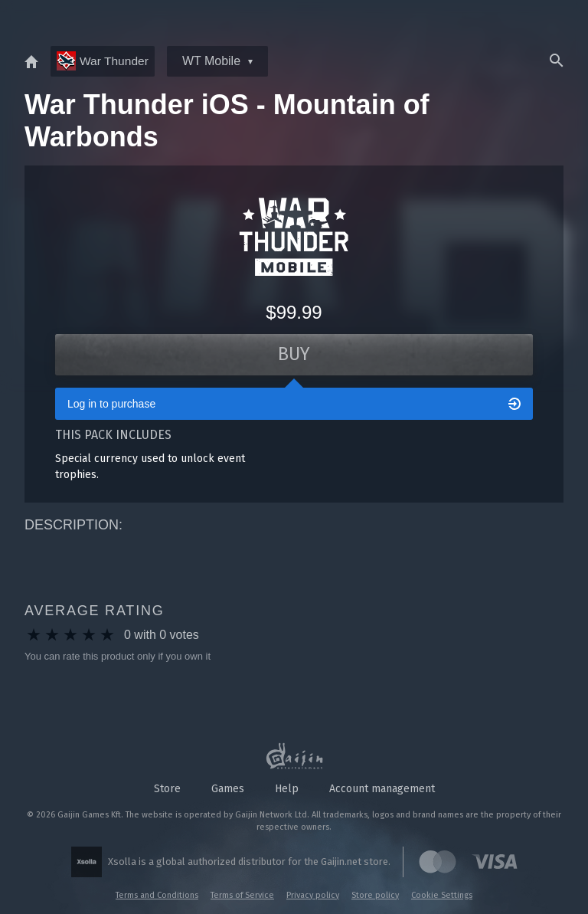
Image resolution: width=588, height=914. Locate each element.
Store (167, 789)
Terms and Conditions (157, 895)
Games (228, 789)
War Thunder (103, 61)
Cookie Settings (442, 895)
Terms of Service (242, 895)
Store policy (375, 895)
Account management (382, 789)
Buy (294, 355)
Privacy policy (313, 895)
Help (287, 789)
